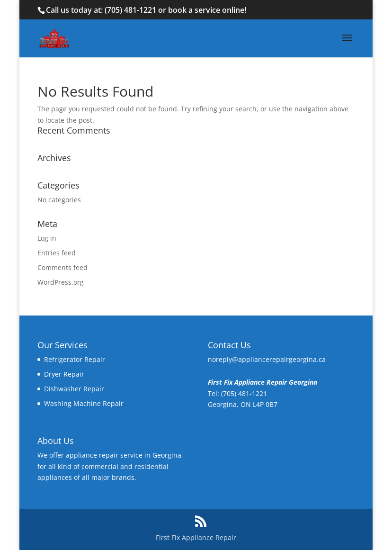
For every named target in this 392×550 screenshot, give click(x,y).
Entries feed (57, 253)
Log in (47, 238)
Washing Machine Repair (84, 403)
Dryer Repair (64, 374)
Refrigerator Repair (75, 359)
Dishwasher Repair (74, 389)
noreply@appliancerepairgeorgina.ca (267, 359)
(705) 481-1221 (130, 10)
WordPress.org (61, 282)
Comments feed (62, 267)
